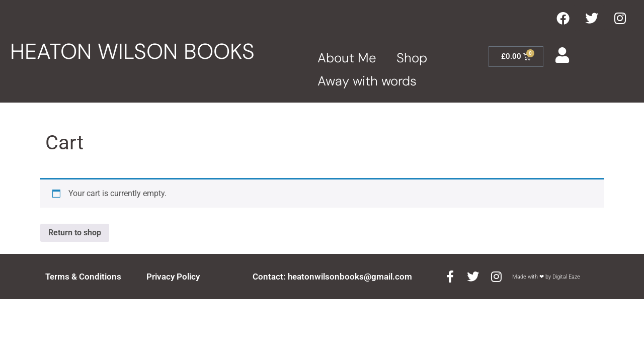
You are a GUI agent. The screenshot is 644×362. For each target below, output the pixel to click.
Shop (412, 58)
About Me (347, 58)
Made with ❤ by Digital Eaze (546, 277)
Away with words (367, 81)
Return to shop (75, 233)
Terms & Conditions (83, 277)
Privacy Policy (173, 277)
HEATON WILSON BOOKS (132, 51)
